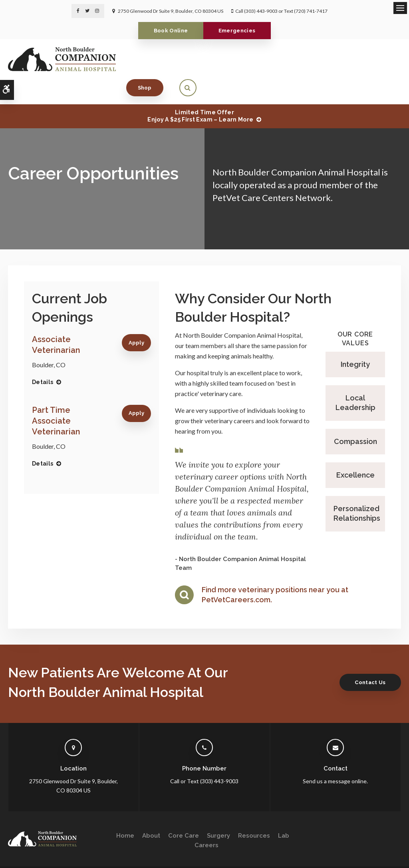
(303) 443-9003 (261, 11)
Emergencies (239, 31)
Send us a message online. (335, 756)
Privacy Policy (23, 851)
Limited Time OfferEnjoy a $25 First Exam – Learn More (200, 91)
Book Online (169, 31)
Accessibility (59, 851)
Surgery (218, 810)
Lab (284, 810)
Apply (137, 318)
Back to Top (20, 858)
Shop (349, 59)
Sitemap (111, 851)
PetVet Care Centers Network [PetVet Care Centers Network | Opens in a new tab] (368, 858)
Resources (254, 810)
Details (43, 357)
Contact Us (368, 657)
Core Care (184, 810)
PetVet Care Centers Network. (273, 172)
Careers (206, 820)
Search (87, 851)
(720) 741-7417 (311, 11)
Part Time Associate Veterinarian (56, 396)
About (151, 810)
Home (125, 810)
